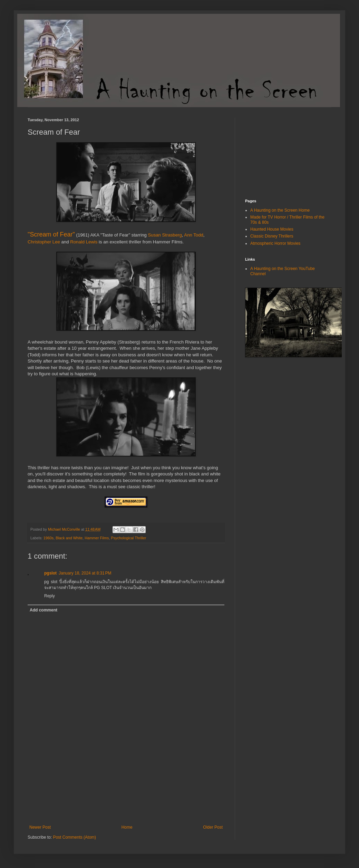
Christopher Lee (44, 242)
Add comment (43, 610)
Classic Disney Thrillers (272, 236)
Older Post (213, 827)
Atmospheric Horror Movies (275, 243)
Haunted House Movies (272, 229)
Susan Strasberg (165, 235)
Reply (50, 596)
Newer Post (40, 827)
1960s (48, 538)
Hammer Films (97, 538)
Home (127, 827)
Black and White (69, 538)
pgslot (50, 573)
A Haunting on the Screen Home (280, 210)
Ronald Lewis (84, 242)
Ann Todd (194, 235)
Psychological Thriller (128, 538)
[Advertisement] (126, 795)
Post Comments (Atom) (74, 837)
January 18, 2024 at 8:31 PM (85, 573)
